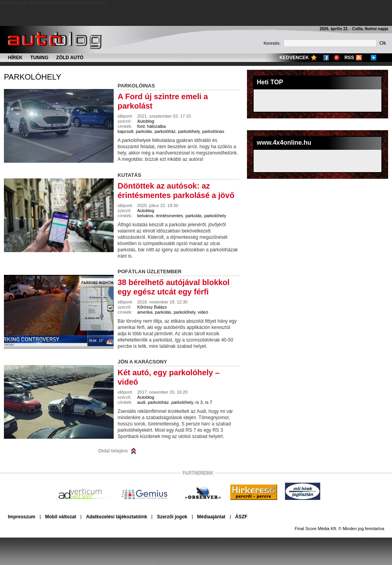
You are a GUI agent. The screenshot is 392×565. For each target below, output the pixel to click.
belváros (145, 216)
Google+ (337, 58)
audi (141, 402)
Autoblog (146, 121)
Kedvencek (294, 58)
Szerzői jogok (172, 517)
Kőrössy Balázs (152, 307)
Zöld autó (70, 58)
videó (203, 312)
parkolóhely (33, 77)
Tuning (39, 58)
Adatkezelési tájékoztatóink (116, 517)
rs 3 (199, 402)
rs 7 (209, 402)
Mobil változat (61, 517)
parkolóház (165, 131)
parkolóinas (213, 131)
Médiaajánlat (211, 517)
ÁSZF (241, 517)
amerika (145, 312)
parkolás (144, 131)
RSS (349, 58)
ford (141, 126)
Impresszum (22, 517)
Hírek (15, 58)
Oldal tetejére (113, 451)
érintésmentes (170, 216)
